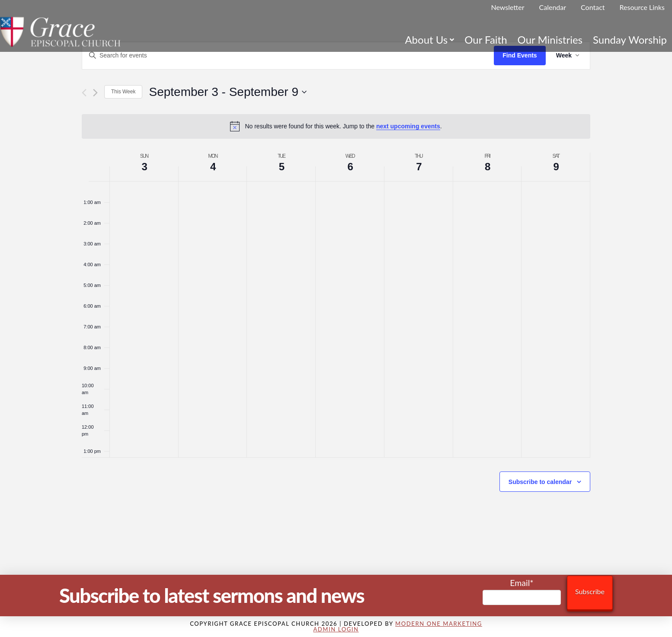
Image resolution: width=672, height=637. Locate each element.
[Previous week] (84, 93)
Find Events (520, 55)
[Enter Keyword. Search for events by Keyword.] (288, 56)
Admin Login (336, 629)
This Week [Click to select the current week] (123, 92)
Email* (522, 591)
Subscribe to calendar (540, 482)
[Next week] (95, 93)
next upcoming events (408, 126)
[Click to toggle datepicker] (228, 92)
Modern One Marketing (439, 624)
